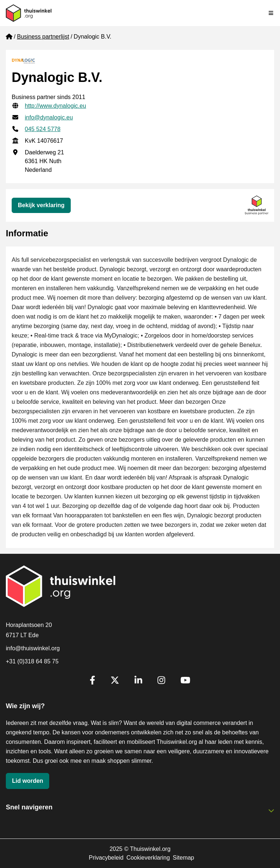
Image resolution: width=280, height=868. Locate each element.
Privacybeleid (106, 858)
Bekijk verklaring (41, 205)
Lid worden (28, 781)
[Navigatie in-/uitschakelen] (271, 13)
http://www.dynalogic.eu (55, 106)
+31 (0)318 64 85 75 (32, 661)
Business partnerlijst (43, 37)
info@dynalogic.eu (49, 117)
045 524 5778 (43, 129)
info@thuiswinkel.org (33, 648)
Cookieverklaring (148, 858)
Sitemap (184, 858)
